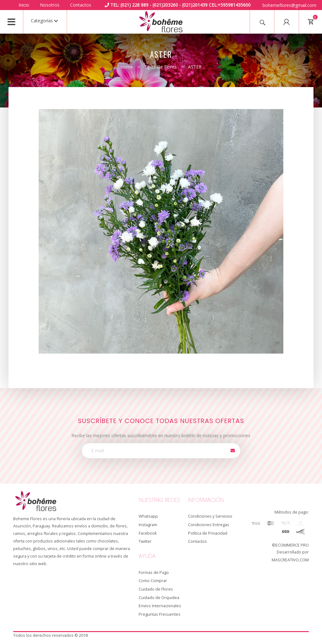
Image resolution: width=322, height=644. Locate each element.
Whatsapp (148, 516)
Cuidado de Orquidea (159, 598)
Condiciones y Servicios (210, 516)
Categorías (44, 21)
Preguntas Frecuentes (160, 614)
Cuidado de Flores (156, 589)
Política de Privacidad (208, 533)
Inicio (24, 5)
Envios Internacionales (160, 606)
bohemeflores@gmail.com (289, 5)
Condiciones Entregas (209, 525)
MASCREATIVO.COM (290, 560)
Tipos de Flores (161, 67)
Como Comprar (153, 581)
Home (127, 67)
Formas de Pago (154, 572)
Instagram (148, 525)
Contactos (81, 5)
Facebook (148, 533)
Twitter (145, 541)
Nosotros (50, 5)
